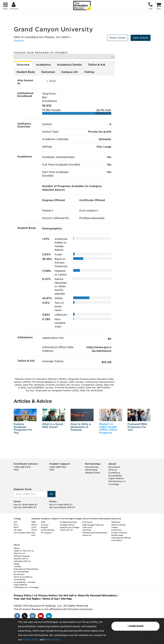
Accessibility (115, 476)
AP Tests (18, 530)
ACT (16, 525)
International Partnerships (26, 569)
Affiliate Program (22, 556)
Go (52, 494)
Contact (18, 566)
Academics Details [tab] (69, 65)
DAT (33, 533)
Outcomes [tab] (48, 72)
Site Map (66, 599)
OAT (33, 535)
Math (43, 522)
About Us (87, 535)
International (92, 467)
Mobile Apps (117, 535)
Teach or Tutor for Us (24, 551)
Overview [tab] (23, 65)
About (17, 548)
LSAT (34, 527)
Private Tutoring (119, 533)
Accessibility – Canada (24, 582)
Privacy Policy (31, 640)
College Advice (67, 525)
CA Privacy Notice (45, 596)
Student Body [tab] (26, 72)
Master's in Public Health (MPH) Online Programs (108, 428)
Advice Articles (118, 525)
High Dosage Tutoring (93, 525)
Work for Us (19, 553)
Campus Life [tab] (70, 72)
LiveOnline (116, 530)
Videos (115, 527)
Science (45, 525)
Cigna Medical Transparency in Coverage (117, 481)
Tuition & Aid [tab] (97, 65)
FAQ (16, 470)
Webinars (116, 522)
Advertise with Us (22, 561)
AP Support (46, 533)
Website (19, 41)
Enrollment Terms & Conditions (114, 470)
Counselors (117, 540)
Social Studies (48, 530)
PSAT (16, 527)
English (44, 527)
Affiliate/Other (93, 473)
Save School (140, 38)
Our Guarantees (21, 571)
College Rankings (68, 522)
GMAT (34, 525)
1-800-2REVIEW (22, 467)
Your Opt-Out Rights (27, 599)
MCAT (34, 530)
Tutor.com (87, 527)
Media (17, 564)
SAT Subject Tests (22, 533)
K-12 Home (87, 522)
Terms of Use (52, 640)
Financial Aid (66, 530)
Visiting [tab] (89, 72)
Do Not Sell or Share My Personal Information (88, 596)
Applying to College (69, 527)
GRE (33, 522)
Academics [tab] (43, 65)
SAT (16, 522)
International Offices (121, 538)
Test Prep (87, 530)
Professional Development (95, 533)
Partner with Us (21, 559)
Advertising (91, 470)
